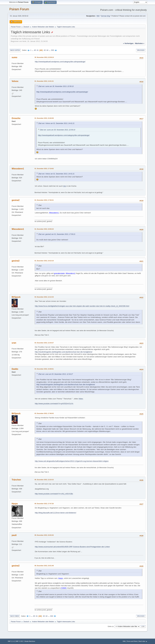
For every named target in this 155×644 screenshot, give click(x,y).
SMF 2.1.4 (11, 641)
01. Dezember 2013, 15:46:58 (44, 118)
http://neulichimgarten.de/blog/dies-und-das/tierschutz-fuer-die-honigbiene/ (64, 352)
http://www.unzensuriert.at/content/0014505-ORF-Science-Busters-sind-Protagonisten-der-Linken (72, 547)
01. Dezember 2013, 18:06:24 (44, 229)
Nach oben (15, 616)
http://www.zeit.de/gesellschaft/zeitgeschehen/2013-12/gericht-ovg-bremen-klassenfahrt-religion (72, 461)
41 (38, 50)
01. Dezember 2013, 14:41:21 (44, 81)
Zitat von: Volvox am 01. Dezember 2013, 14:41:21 (56, 123)
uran (14, 343)
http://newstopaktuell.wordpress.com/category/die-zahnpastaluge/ (60, 62)
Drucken (141, 50)
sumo (14, 57)
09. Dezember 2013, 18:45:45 (44, 535)
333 (52, 50)
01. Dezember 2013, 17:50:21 (44, 200)
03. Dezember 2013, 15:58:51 (44, 369)
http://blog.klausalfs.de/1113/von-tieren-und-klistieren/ (55, 513)
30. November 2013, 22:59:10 (44, 57)
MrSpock (16, 297)
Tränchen (16, 480)
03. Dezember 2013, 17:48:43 (44, 413)
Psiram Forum (19, 9)
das (65, 186)
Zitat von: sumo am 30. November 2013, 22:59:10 (56, 86)
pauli (14, 535)
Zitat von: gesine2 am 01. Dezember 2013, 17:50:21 (57, 234)
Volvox (15, 81)
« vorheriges (128, 43)
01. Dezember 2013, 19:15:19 (44, 261)
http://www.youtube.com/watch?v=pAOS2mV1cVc (54, 404)
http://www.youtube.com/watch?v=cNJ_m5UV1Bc (54, 494)
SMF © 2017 (20, 641)
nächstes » (140, 43)
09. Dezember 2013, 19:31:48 (44, 566)
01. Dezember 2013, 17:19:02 (44, 169)
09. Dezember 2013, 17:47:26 (44, 504)
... (33, 50)
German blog (105, 16)
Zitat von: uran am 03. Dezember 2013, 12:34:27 (56, 374)
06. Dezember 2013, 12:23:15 (44, 480)
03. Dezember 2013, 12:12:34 (44, 297)
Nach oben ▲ (143, 641)
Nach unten (15, 50)
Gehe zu (111, 626)
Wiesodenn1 (18, 169)
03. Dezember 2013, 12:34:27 (44, 343)
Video (81, 399)
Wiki (98, 16)
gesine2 (16, 200)
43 (45, 50)
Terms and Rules (132, 641)
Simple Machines (30, 641)
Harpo (15, 504)
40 (35, 50)
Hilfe (124, 641)
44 (47, 50)
